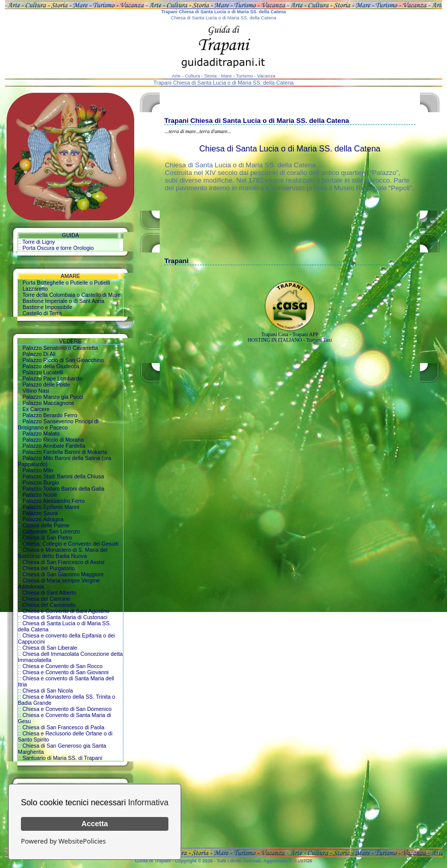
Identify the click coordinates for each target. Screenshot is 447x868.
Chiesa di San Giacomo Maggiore (63, 574)
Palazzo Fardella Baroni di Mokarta (65, 452)
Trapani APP (305, 334)
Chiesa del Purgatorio (48, 568)
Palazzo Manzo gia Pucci (53, 397)
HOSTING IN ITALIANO (275, 340)
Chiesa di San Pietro (47, 538)
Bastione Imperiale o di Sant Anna (64, 301)
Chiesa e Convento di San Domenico (67, 709)
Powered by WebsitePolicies (63, 841)
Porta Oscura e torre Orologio (58, 248)
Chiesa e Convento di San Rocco (63, 666)
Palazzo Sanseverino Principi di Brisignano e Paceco (58, 424)
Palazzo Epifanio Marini (51, 507)
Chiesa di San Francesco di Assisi (64, 562)
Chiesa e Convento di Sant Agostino (66, 611)
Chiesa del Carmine (46, 599)
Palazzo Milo (38, 470)
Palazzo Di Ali (39, 354)
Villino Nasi (36, 391)
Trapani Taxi (319, 340)
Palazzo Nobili (40, 495)
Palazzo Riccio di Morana (53, 440)
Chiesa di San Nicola (48, 691)
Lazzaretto (35, 289)
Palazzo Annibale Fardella (54, 446)
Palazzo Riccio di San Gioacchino (63, 360)
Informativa (148, 802)
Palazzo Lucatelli (43, 372)
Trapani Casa (275, 334)
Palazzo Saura (40, 513)
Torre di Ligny (39, 242)
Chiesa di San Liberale (50, 648)
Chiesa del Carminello (49, 605)
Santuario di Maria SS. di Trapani (62, 758)
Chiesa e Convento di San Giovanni (66, 672)
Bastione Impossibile (47, 307)
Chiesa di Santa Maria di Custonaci (65, 617)
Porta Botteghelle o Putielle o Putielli (66, 283)
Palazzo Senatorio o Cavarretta (60, 348)
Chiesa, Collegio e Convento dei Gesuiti (70, 544)
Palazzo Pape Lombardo (52, 378)
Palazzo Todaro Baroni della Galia (63, 489)
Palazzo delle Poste (46, 385)
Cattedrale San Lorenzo (51, 531)
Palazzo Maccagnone (48, 403)
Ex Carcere (36, 409)
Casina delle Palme (46, 525)
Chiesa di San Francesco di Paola (64, 727)
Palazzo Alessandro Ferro (54, 501)
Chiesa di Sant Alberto (49, 593)
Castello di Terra (42, 313)
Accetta (95, 824)
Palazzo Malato (41, 433)
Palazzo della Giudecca (51, 366)
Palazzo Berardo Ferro (50, 415)
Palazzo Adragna (43, 519)
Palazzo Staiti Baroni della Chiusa (63, 476)
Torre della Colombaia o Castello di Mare (72, 295)
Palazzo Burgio (41, 482)
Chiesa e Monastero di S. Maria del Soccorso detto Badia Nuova (63, 553)
